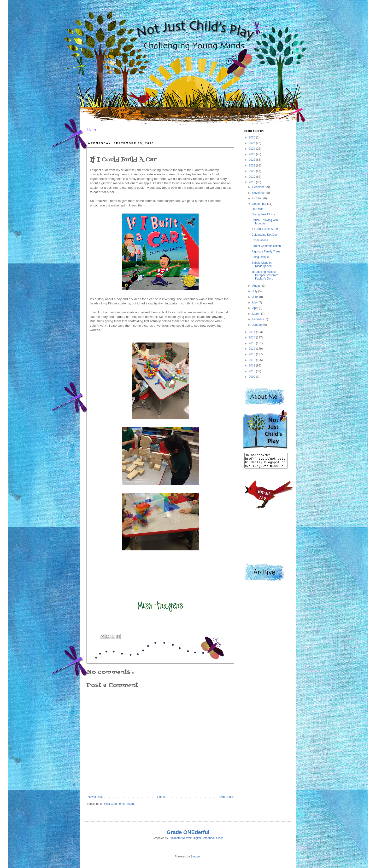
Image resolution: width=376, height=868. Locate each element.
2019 (253, 177)
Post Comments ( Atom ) (120, 804)
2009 (253, 377)
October (258, 198)
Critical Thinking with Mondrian (265, 222)
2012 (253, 360)
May (255, 303)
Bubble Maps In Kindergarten (262, 264)
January (258, 325)
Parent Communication (266, 246)
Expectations (260, 240)
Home (92, 129)
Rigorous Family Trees (266, 251)
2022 (253, 160)
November (259, 193)
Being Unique (260, 257)
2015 (253, 343)
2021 (253, 166)
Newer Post (95, 797)
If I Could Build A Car (265, 229)
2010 (253, 371)
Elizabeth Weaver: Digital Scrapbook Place (196, 838)
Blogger (196, 857)
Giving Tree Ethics (263, 214)
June (256, 297)
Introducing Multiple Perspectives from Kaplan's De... (265, 275)
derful (202, 832)
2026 (253, 137)
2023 (253, 154)
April (256, 308)
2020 (253, 171)
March (257, 314)
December (259, 187)
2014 (253, 349)
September (260, 204)
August (257, 286)
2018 (253, 182)
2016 (253, 337)
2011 (253, 365)
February (258, 319)
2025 (253, 143)
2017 (253, 332)
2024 (253, 149)
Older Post (226, 797)
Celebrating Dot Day (264, 235)
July (255, 291)
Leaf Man (258, 209)
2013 (253, 354)
